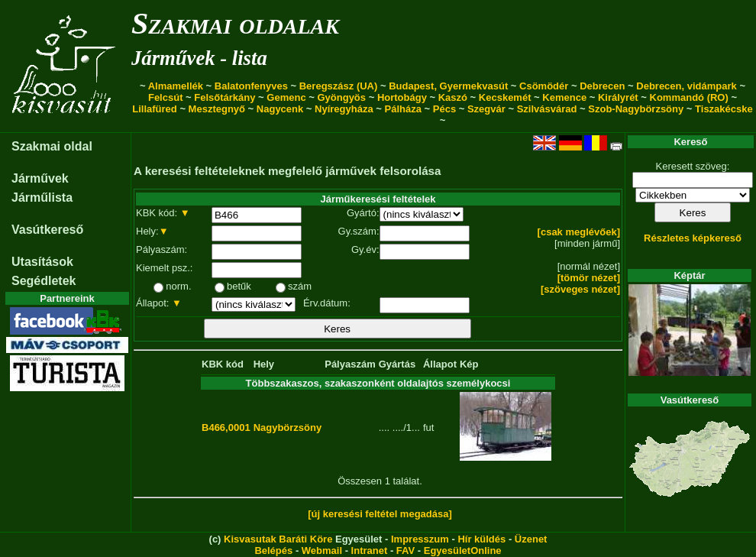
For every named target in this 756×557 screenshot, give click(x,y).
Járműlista (42, 198)
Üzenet (531, 539)
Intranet (370, 551)
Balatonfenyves (251, 86)
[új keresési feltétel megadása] (380, 514)
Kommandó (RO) (689, 97)
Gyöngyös (341, 97)
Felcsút (166, 97)
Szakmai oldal (52, 146)
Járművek (40, 178)
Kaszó (453, 97)
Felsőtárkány (225, 97)
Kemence (564, 97)
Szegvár (486, 109)
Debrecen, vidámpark (687, 86)
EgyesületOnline (463, 551)
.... (384, 427)
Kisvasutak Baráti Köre (278, 539)
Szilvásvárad (547, 109)
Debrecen (602, 86)
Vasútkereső (47, 230)
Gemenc (286, 97)
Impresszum (420, 539)
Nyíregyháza (344, 109)
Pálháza (403, 109)
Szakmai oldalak (235, 23)
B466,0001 (226, 427)
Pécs (444, 109)
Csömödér (544, 86)
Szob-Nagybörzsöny (636, 109)
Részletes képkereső (693, 238)
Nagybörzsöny (288, 427)
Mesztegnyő (217, 109)
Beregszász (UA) (339, 86)
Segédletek (44, 281)
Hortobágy (402, 97)
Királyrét (618, 97)
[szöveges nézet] (580, 289)
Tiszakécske (724, 109)
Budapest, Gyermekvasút (448, 86)
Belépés (273, 551)
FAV (405, 551)
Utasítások (42, 262)
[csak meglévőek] (579, 232)
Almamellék (176, 86)
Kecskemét (505, 97)
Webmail (322, 551)
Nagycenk (280, 109)
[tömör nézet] (589, 278)
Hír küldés (481, 539)
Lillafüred (155, 109)
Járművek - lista (199, 58)
